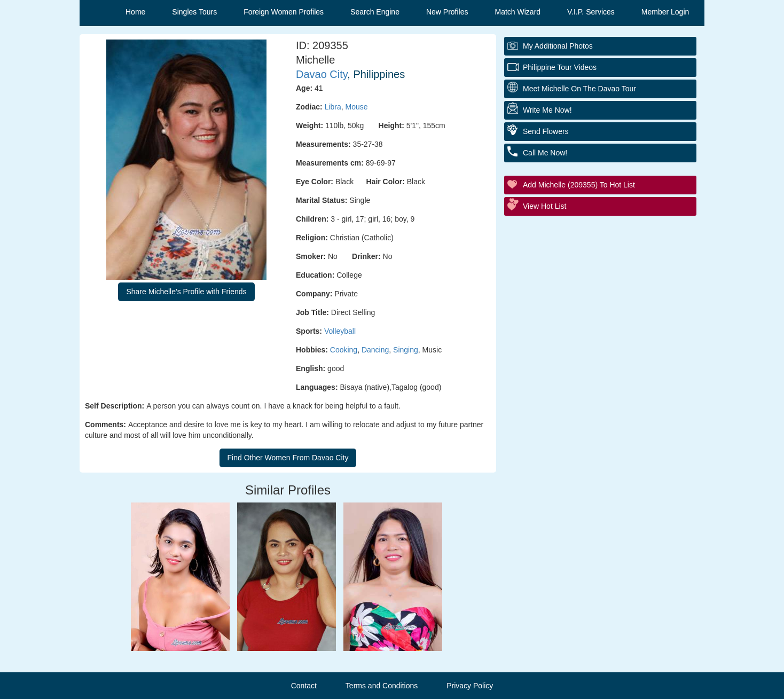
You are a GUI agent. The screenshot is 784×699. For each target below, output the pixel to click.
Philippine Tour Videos (560, 67)
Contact (304, 686)
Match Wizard (518, 12)
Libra (333, 107)
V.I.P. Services (591, 12)
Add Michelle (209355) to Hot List (579, 185)
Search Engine (375, 12)
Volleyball (340, 331)
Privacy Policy (470, 686)
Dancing (375, 350)
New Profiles (447, 12)
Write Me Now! (547, 110)
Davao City (322, 74)
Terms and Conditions (382, 686)
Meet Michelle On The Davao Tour (579, 89)
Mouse (357, 107)
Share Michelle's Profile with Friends (186, 292)
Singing (406, 350)
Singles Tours (194, 12)
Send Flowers (546, 131)
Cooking (344, 350)
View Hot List (544, 206)
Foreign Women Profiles (284, 12)
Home (135, 12)
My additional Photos (558, 46)
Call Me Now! (545, 153)
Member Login (665, 12)
